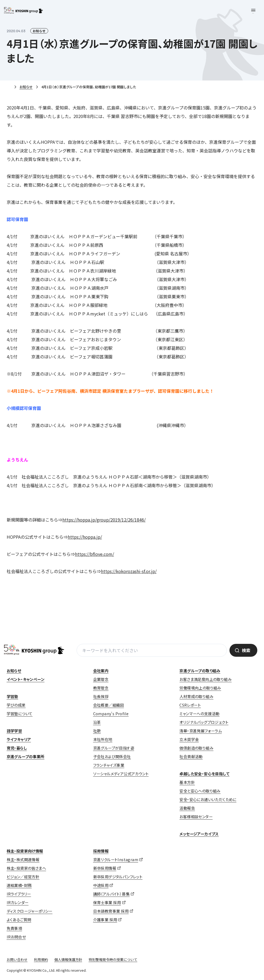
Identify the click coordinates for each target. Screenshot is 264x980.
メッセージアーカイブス (199, 834)
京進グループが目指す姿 (114, 748)
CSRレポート (190, 705)
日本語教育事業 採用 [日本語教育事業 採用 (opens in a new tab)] (111, 911)
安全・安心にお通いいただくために (208, 799)
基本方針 (187, 782)
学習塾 (12, 696)
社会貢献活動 (191, 757)
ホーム (9, 87)
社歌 (97, 731)
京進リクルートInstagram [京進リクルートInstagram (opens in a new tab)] (116, 860)
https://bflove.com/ (95, 554)
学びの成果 (16, 705)
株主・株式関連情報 (23, 860)
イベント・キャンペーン (26, 679)
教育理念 (101, 688)
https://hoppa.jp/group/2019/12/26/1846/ (104, 520)
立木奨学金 (189, 739)
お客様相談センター (196, 817)
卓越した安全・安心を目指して (204, 774)
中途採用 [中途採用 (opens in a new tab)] (101, 885)
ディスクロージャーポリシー (30, 911)
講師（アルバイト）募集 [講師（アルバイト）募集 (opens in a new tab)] (111, 894)
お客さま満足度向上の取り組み (205, 679)
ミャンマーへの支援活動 (199, 714)
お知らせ (26, 87)
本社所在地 (103, 739)
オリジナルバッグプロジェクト (204, 722)
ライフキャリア (19, 739)
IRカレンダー (18, 902)
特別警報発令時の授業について (113, 959)
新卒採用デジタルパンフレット (118, 877)
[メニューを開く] (253, 11)
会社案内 (101, 671)
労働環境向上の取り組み (200, 688)
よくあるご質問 (19, 920)
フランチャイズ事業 (109, 765)
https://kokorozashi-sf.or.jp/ (129, 571)
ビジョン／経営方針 (23, 877)
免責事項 (14, 928)
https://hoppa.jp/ (85, 537)
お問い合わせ (17, 959)
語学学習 (14, 731)
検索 (246, 650)
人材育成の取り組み (196, 696)
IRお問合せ (16, 937)
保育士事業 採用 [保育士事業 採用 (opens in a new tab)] (107, 902)
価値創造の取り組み (196, 748)
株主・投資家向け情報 (25, 851)
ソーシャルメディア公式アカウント (121, 774)
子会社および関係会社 (112, 757)
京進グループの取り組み (200, 671)
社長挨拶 (101, 696)
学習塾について (20, 714)
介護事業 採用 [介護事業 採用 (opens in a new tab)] (105, 920)
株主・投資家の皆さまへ (26, 868)
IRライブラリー (19, 894)
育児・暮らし (17, 748)
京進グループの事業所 (26, 757)
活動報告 (187, 808)
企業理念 (101, 679)
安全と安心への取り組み (200, 791)
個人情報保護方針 (68, 959)
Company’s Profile (111, 714)
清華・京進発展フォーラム (201, 731)
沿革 (97, 722)
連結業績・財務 (19, 885)
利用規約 (41, 959)
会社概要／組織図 (109, 705)
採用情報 (101, 851)
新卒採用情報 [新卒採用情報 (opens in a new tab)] (105, 868)
